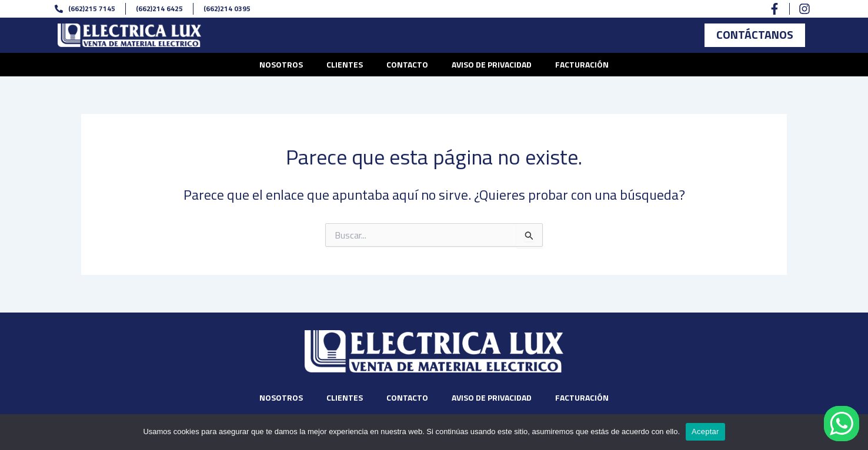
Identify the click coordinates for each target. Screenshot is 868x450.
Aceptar (705, 431)
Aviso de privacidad (492, 64)
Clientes (345, 64)
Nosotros (281, 64)
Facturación (582, 64)
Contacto (407, 64)
